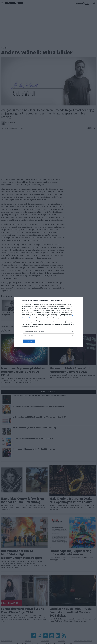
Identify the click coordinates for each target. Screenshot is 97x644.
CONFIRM (31, 341)
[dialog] (48, 322)
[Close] (79, 300)
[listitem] (48, 331)
